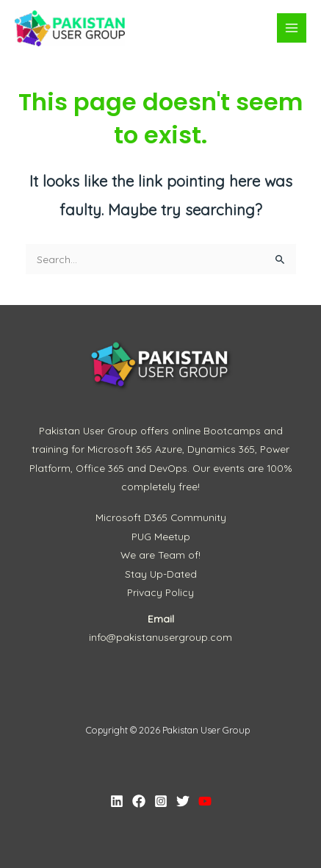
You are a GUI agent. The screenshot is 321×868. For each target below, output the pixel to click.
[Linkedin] (117, 801)
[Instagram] (161, 801)
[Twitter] (183, 801)
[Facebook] (139, 801)
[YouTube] (205, 801)
